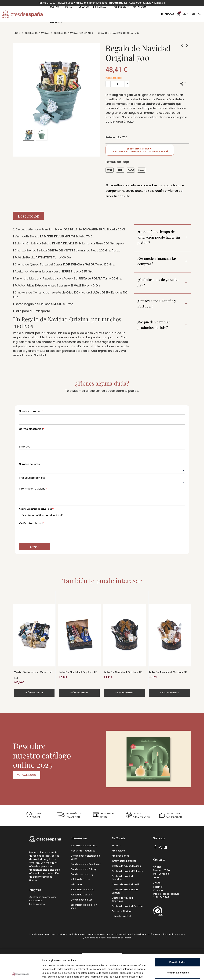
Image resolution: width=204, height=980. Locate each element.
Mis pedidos (118, 851)
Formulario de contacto (84, 846)
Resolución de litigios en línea (84, 906)
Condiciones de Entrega (84, 869)
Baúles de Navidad (122, 911)
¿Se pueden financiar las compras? (157, 261)
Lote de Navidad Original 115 (78, 672)
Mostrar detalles (173, 974)
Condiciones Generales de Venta (85, 857)
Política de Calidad (81, 879)
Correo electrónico (32, 429)
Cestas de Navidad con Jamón (125, 891)
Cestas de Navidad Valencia (127, 871)
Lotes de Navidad (121, 916)
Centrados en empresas (43, 897)
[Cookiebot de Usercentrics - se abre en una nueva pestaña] (21, 974)
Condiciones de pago (82, 874)
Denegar (177, 959)
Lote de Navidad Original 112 (168, 672)
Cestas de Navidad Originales (122, 899)
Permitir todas (177, 938)
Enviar (35, 547)
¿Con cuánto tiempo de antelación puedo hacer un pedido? (159, 237)
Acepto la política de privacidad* (42, 515)
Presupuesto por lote (32, 478)
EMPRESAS (56, 23)
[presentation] (43, 533)
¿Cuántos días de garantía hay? (158, 282)
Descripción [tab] (29, 216)
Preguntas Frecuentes (83, 851)
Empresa (25, 447)
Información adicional (33, 489)
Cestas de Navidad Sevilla (126, 884)
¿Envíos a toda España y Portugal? (157, 304)
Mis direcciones (120, 856)
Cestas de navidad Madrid (126, 866)
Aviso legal (76, 884)
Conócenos (36, 901)
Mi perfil (116, 846)
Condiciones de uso (82, 900)
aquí (158, 191)
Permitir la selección (177, 949)
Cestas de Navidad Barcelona (122, 878)
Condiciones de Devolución (86, 864)
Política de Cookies (81, 895)
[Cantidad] (118, 84)
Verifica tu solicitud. (32, 523)
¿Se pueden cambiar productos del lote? (154, 325)
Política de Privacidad (82, 890)
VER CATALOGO (27, 775)
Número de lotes (29, 464)
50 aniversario (37, 904)
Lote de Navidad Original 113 (123, 672)
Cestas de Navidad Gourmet (128, 906)
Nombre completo (31, 411)
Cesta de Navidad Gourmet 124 (33, 675)
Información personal (124, 861)
